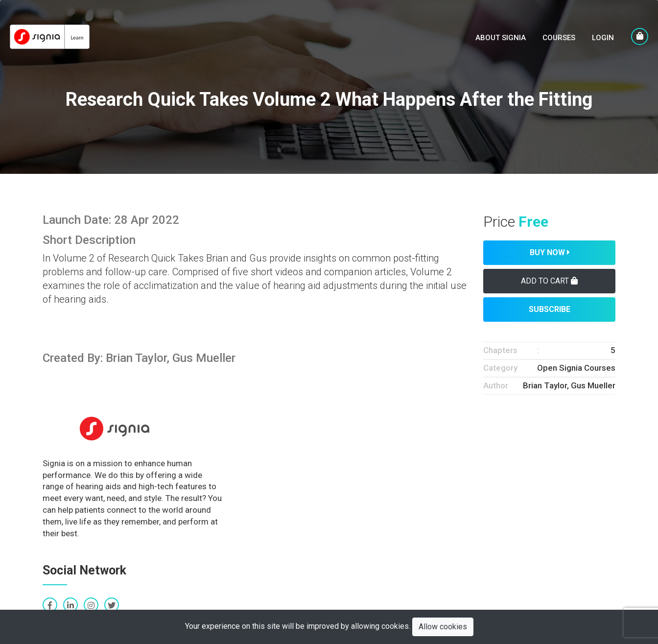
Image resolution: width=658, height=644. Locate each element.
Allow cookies (443, 627)
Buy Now (550, 252)
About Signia (501, 38)
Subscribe (550, 309)
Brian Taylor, (547, 385)
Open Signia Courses (576, 368)
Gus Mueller (593, 385)
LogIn (603, 38)
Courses (559, 38)
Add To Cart (549, 281)
